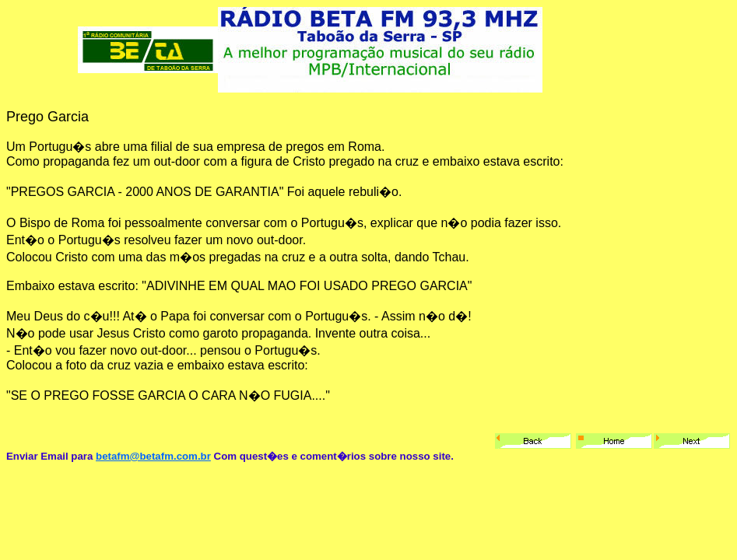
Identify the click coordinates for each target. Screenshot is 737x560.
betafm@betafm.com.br (153, 456)
